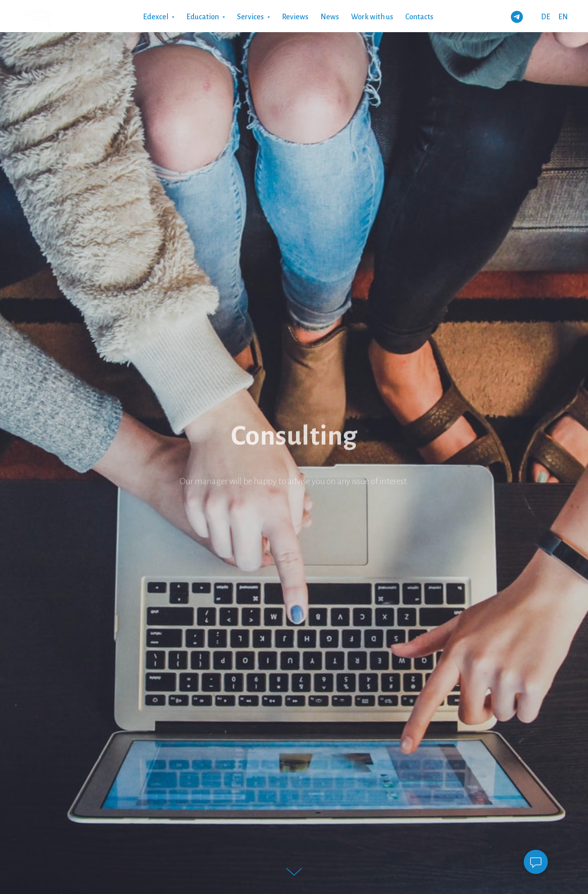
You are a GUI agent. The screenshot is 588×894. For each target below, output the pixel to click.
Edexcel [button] (156, 17)
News (330, 17)
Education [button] (203, 17)
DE (546, 17)
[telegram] (517, 17)
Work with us (372, 17)
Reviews (295, 17)
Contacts (419, 17)
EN (563, 17)
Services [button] (251, 17)
